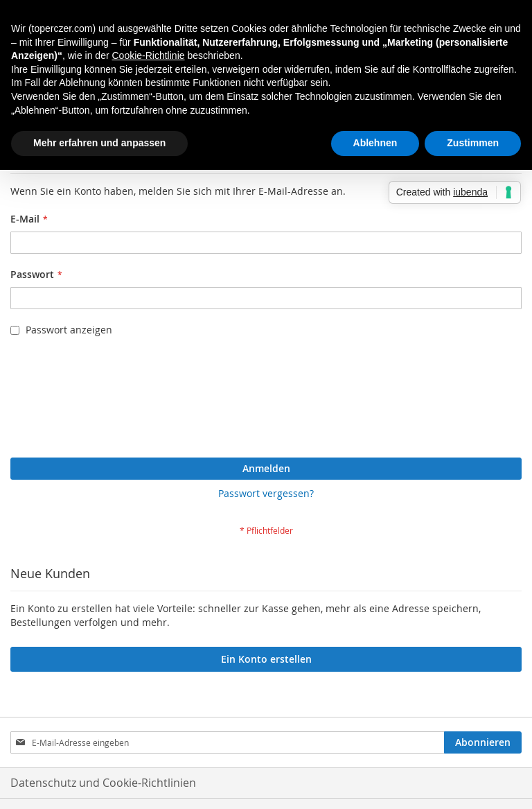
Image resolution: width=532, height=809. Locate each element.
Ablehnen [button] (375, 143)
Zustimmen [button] (473, 143)
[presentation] (67, 401)
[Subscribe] (483, 742)
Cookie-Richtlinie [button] (148, 55)
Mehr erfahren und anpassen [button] (99, 143)
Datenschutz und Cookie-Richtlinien (103, 783)
